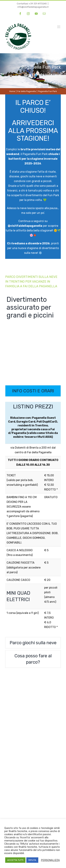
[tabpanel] (33, 518)
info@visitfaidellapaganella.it (33, 7)
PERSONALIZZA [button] (50, 860)
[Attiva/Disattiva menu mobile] (59, 27)
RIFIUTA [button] (32, 860)
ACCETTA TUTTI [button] (15, 860)
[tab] (33, 391)
